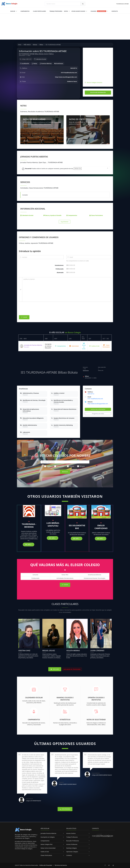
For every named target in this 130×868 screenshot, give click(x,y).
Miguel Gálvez (49, 651)
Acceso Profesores (72, 844)
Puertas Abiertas (46, 63)
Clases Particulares (39, 11)
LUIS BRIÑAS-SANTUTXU (53, 524)
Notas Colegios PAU (47, 844)
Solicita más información (98, 92)
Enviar (24, 317)
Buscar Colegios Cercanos (95, 82)
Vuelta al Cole (94, 346)
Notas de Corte (84, 346)
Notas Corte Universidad (48, 848)
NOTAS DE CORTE (77, 119)
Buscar (13, 11)
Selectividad (74, 346)
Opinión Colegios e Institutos (96, 699)
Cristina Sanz (24, 651)
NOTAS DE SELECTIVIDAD (34, 119)
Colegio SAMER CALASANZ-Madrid (68, 784)
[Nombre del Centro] (65, 462)
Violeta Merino (73, 651)
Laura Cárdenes (97, 651)
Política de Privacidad (46, 865)
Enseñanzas (59, 63)
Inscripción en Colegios (48, 837)
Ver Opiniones (65, 809)
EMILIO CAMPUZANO (101, 527)
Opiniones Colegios (72, 852)
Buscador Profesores (73, 841)
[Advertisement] (65, 27)
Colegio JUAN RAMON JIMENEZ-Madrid (102, 775)
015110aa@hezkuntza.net (95, 399)
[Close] (108, 168)
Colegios (99, 11)
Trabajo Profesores (56, 11)
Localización (25, 63)
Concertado (59, 466)
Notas (66, 11)
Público (48, 466)
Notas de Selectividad (96, 720)
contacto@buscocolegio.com (104, 836)
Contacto (115, 11)
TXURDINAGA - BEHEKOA (29, 525)
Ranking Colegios (72, 848)
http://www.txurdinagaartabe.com (98, 404)
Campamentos (25, 11)
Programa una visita (98, 414)
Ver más (29, 544)
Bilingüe (81, 466)
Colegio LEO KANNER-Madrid (33, 801)
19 (74, 265)
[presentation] (33, 309)
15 (73, 265)
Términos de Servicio (61, 865)
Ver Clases (55, 669)
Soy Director (65, 222)
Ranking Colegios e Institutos (65, 699)
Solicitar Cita (78, 168)
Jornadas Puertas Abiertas (48, 833)
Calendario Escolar (41, 59)
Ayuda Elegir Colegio (78, 11)
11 (71, 265)
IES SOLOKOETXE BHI (77, 527)
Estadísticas (65, 720)
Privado (71, 466)
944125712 (91, 394)
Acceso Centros (71, 833)
